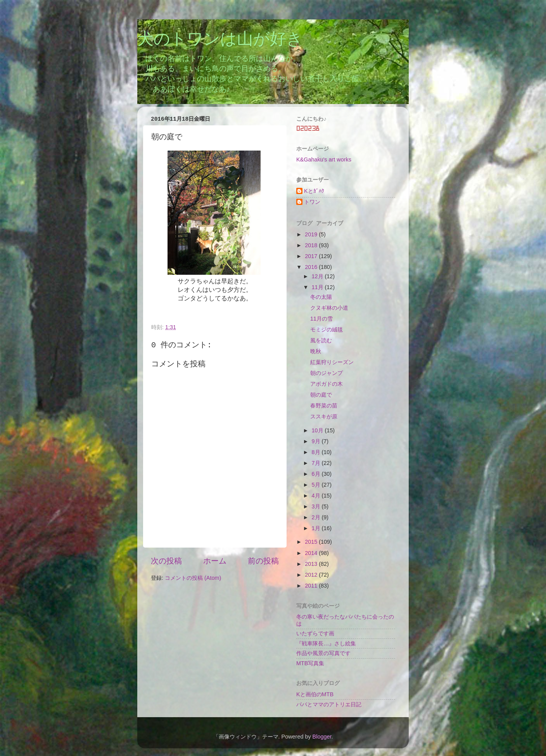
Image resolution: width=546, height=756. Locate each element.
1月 (317, 528)
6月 (317, 474)
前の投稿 (263, 561)
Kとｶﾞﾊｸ (314, 191)
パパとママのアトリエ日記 (329, 704)
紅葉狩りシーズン (332, 362)
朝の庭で (321, 395)
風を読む (321, 340)
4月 (317, 496)
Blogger (322, 737)
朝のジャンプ (327, 373)
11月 (318, 287)
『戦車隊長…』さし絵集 (326, 643)
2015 (312, 542)
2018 (312, 245)
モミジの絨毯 (327, 329)
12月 (318, 276)
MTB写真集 (310, 663)
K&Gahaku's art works (324, 160)
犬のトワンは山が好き (220, 40)
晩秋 (316, 351)
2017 (312, 256)
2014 (312, 553)
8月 (317, 452)
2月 (317, 517)
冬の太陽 (321, 297)
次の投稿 (166, 561)
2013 (312, 564)
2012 (312, 575)
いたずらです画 (315, 633)
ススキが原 (324, 416)
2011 (312, 586)
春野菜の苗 (324, 406)
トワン (312, 202)
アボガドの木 (327, 384)
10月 (318, 430)
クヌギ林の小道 (329, 308)
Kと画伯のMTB (315, 694)
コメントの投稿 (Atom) (193, 578)
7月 (317, 463)
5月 (317, 485)
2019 (312, 234)
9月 (317, 441)
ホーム (215, 561)
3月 (317, 506)
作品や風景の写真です (323, 653)
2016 (312, 267)
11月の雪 (321, 319)
